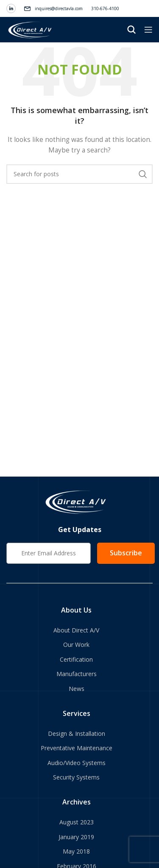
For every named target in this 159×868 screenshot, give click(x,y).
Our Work (76, 645)
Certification (76, 659)
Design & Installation (77, 734)
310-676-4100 (105, 8)
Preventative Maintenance (77, 748)
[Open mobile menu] (148, 30)
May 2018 (76, 851)
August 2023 (77, 822)
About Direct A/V (76, 630)
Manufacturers (77, 674)
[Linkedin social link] (11, 8)
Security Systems (76, 777)
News (77, 689)
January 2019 (76, 837)
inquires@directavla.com (59, 8)
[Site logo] (31, 29)
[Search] (131, 30)
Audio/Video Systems (77, 763)
